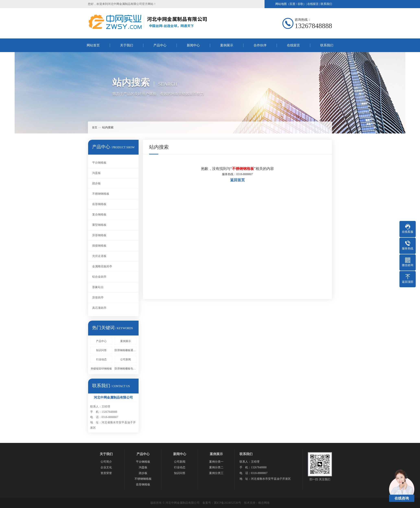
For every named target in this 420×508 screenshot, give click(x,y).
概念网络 (264, 503)
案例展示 (227, 45)
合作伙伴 (260, 45)
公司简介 (106, 462)
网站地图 (281, 4)
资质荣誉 (106, 473)
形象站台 (98, 287)
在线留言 (313, 4)
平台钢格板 (99, 163)
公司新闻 (126, 359)
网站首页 (93, 45)
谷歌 (300, 4)
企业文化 (106, 467)
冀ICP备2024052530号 (227, 503)
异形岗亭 (98, 298)
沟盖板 (96, 173)
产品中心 (160, 45)
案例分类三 (216, 473)
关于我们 (127, 45)
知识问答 (101, 350)
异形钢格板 (99, 235)
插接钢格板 (99, 246)
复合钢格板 (99, 215)
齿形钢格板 (99, 204)
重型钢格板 (99, 225)
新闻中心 (193, 45)
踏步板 (96, 183)
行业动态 (101, 359)
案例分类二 (216, 467)
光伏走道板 (99, 256)
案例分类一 (216, 462)
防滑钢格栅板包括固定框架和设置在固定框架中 (126, 369)
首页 (95, 127)
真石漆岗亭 (99, 308)
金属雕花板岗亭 (102, 266)
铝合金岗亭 (99, 277)
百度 (292, 4)
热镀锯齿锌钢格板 (101, 369)
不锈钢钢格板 (101, 194)
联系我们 (326, 4)
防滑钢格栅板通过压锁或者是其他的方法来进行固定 (126, 350)
